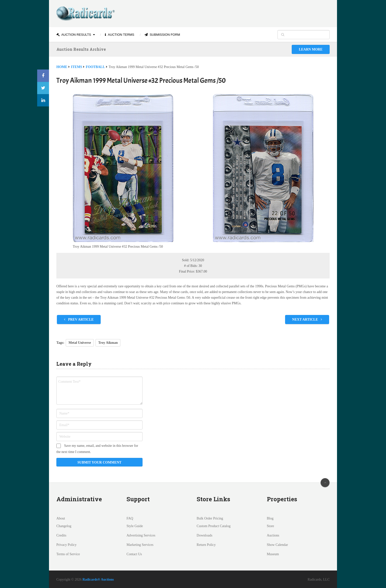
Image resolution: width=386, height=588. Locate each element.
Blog (270, 518)
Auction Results (74, 35)
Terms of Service (68, 554)
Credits (61, 535)
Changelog (64, 526)
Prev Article (79, 320)
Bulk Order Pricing (210, 518)
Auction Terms (120, 35)
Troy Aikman (108, 343)
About (61, 518)
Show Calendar (277, 545)
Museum (273, 554)
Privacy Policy (66, 545)
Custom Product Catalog (214, 526)
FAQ (130, 518)
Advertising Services (141, 535)
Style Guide (135, 526)
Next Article (307, 320)
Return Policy (206, 545)
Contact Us (134, 554)
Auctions (273, 535)
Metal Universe (80, 343)
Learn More (311, 49)
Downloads (205, 535)
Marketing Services (140, 545)
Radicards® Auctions (98, 579)
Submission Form (162, 35)
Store (271, 526)
